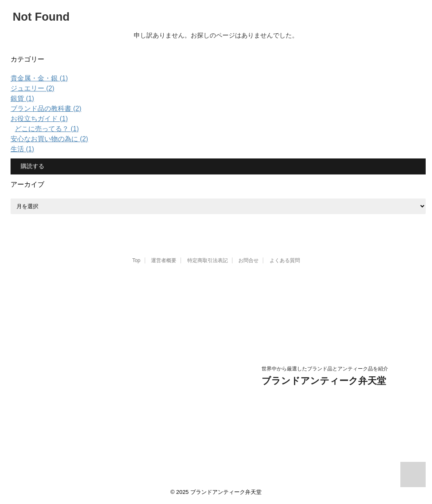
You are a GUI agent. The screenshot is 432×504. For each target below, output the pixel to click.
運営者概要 (164, 260)
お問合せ (248, 260)
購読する (32, 166)
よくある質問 (285, 260)
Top (136, 260)
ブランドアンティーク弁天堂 (324, 381)
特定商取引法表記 (208, 260)
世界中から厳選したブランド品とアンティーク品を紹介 (325, 369)
